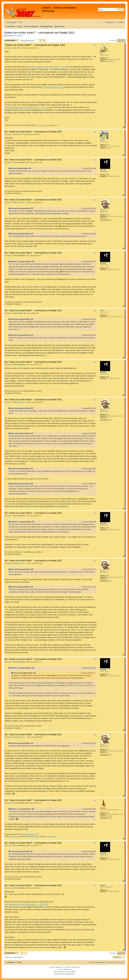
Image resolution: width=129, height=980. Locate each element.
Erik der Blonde (41, 125)
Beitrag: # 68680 (11, 402)
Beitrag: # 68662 (11, 313)
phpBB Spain (67, 969)
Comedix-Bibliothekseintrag (53, 87)
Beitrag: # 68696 (11, 662)
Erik (15, 36)
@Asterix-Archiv (14, 837)
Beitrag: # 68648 (11, 134)
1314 (107, 215)
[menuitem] (19, 22)
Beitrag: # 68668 (11, 365)
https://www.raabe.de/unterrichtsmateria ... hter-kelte (48, 67)
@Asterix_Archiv (34, 837)
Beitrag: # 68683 (11, 516)
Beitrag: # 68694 (11, 563)
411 (107, 890)
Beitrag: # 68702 (11, 737)
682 (107, 315)
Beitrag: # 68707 (11, 846)
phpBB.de (73, 972)
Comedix (103, 808)
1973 (107, 145)
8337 (107, 58)
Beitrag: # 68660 (11, 256)
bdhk (102, 310)
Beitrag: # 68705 (11, 803)
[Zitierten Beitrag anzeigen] (30, 168)
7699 (107, 813)
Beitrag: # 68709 (11, 888)
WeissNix (103, 170)
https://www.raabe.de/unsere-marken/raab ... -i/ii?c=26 (26, 107)
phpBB (58, 967)
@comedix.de (51, 837)
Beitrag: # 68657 (11, 202)
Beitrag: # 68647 (11, 48)
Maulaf (20, 36)
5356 (107, 175)
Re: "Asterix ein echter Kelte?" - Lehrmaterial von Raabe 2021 (33, 132)
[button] (124, 41)
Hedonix (103, 885)
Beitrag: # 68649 (11, 162)
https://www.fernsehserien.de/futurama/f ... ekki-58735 (26, 904)
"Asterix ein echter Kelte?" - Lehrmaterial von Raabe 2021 (39, 33)
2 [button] (121, 41)
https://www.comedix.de (30, 834)
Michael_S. (104, 210)
